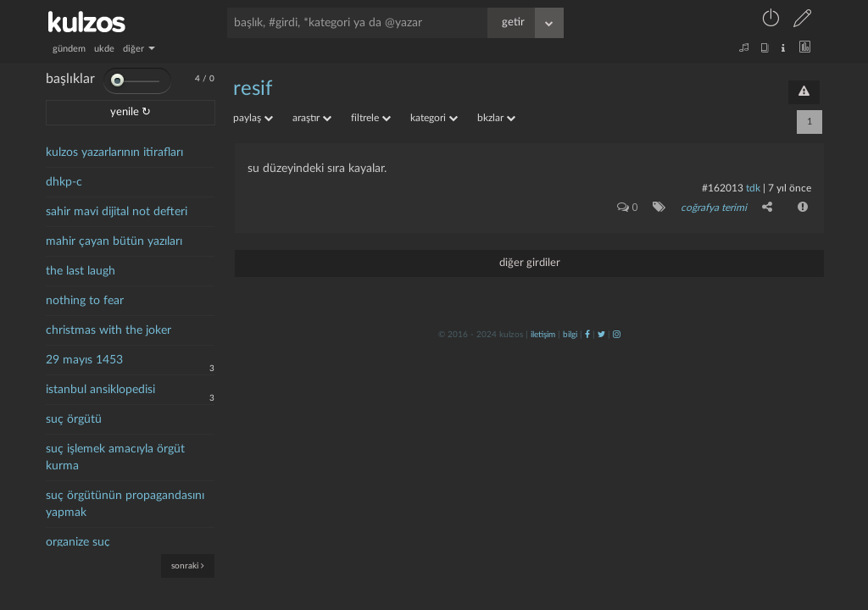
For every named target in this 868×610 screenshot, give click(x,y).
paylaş (253, 118)
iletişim (543, 335)
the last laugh (81, 271)
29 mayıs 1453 (84, 360)
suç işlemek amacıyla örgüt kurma (115, 457)
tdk (753, 188)
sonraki (188, 566)
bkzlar (496, 118)
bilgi (570, 335)
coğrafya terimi (714, 208)
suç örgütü (74, 419)
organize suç (78, 542)
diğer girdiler (530, 263)
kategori (434, 118)
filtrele (371, 118)
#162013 (723, 188)
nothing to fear (85, 301)
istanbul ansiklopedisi (100, 390)
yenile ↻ (131, 112)
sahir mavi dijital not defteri (117, 212)
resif (253, 89)
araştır (312, 118)
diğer (139, 49)
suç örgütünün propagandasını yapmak (125, 504)
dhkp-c (64, 182)
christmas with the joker (108, 330)
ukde (104, 49)
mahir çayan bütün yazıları (114, 241)
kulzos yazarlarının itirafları (114, 152)
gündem (69, 49)
